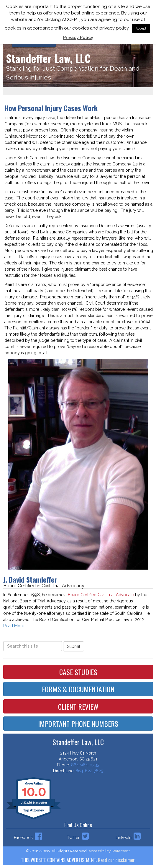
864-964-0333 (85, 765)
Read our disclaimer (116, 860)
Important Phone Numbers (78, 724)
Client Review (78, 706)
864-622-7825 (89, 771)
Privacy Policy (78, 38)
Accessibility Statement (109, 851)
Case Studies (78, 672)
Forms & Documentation (78, 689)
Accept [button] (141, 29)
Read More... (15, 626)
